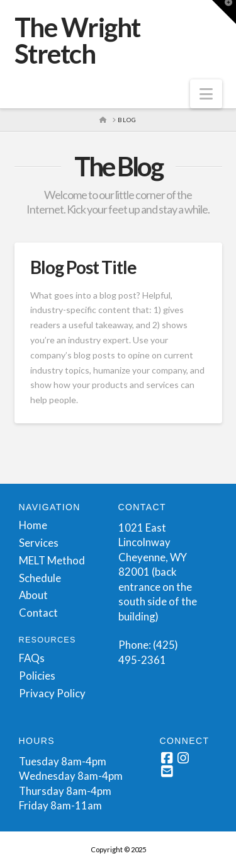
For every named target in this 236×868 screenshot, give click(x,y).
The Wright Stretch (77, 40)
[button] (206, 94)
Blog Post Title (83, 267)
